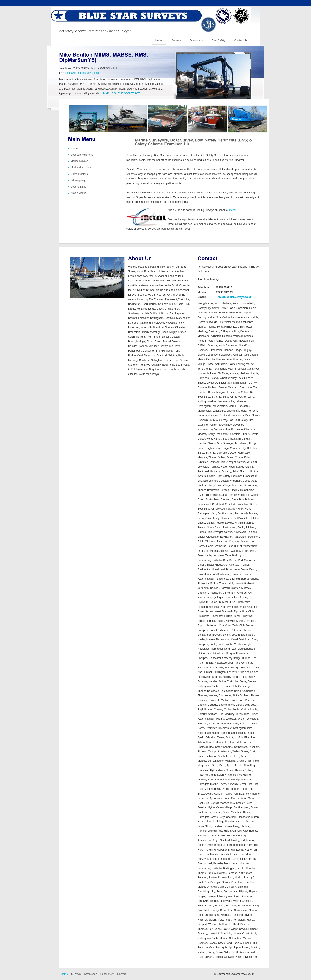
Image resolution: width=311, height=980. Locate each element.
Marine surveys (79, 161)
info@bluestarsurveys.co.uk (83, 73)
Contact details (79, 174)
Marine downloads (81, 168)
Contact (122, 974)
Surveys (176, 40)
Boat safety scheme (82, 155)
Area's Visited (79, 193)
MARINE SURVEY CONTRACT (121, 93)
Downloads (196, 40)
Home (159, 40)
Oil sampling (78, 180)
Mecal (233, 210)
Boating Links (78, 187)
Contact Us (241, 40)
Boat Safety (219, 40)
